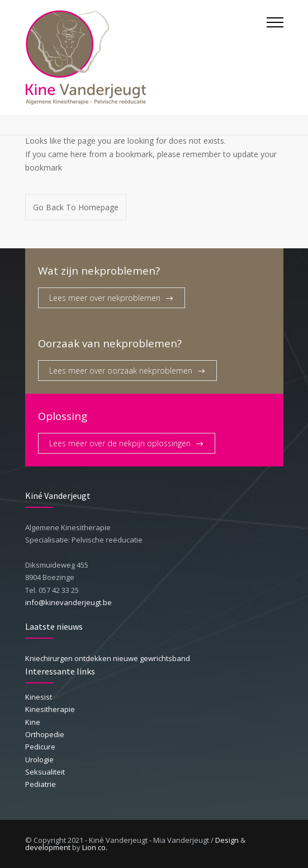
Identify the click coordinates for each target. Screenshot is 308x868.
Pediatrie (41, 784)
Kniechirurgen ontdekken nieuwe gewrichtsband (108, 658)
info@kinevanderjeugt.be (68, 602)
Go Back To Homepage (76, 207)
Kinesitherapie (50, 709)
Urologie (39, 759)
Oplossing (63, 416)
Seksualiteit (45, 772)
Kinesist (39, 697)
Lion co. (95, 847)
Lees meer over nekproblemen (105, 298)
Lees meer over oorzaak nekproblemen (121, 371)
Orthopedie (45, 734)
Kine (33, 722)
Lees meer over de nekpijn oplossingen (120, 443)
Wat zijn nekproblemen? (99, 270)
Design (227, 840)
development (48, 847)
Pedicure (40, 747)
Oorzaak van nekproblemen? (110, 343)
